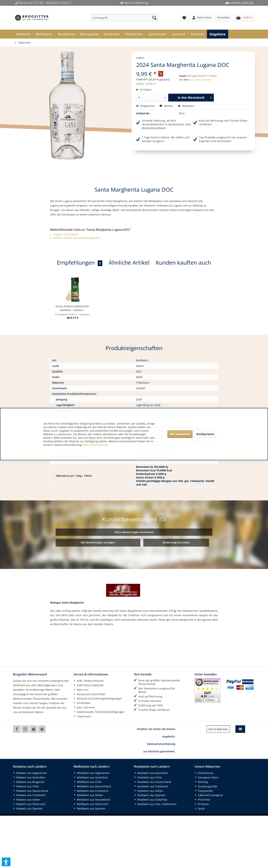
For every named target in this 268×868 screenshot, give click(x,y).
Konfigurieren (205, 434)
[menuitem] (125, 18)
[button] (6, 862)
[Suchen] (154, 18)
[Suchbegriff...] (125, 18)
